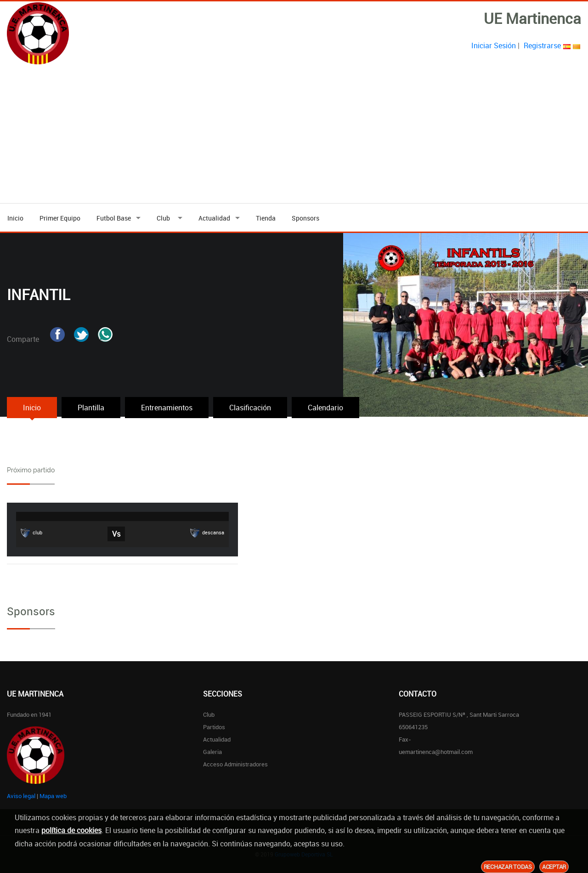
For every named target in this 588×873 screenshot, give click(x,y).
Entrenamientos (167, 408)
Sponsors (305, 218)
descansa (207, 533)
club (31, 533)
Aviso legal (21, 796)
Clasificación (250, 408)
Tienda (266, 218)
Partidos (214, 727)
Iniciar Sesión (494, 45)
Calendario (325, 408)
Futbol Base (114, 218)
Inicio (15, 218)
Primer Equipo (60, 218)
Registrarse (542, 45)
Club (165, 218)
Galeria (212, 752)
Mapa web (53, 796)
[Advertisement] (294, 134)
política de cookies (71, 830)
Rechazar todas (508, 867)
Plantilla (91, 408)
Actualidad (214, 218)
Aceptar (554, 867)
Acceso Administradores (235, 764)
